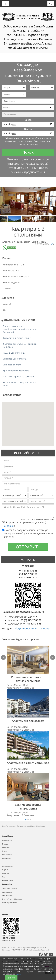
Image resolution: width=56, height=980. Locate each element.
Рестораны (6, 858)
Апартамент (9, 242)
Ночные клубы (8, 880)
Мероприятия (7, 866)
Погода (5, 844)
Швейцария (24, 242)
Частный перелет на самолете (19, 376)
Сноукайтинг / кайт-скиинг (17, 338)
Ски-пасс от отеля (12, 365)
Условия (9, 526)
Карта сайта (15, 961)
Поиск (28, 152)
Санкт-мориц (39, 242)
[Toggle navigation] (51, 4)
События (6, 873)
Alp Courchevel (8, 896)
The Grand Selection (10, 889)
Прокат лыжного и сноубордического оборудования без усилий (20, 329)
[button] (28, 421)
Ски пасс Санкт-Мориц (15, 359)
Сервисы (6, 870)
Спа (4, 877)
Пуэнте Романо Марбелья (12, 899)
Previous (3, 219)
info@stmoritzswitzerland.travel (32, 629)
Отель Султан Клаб (10, 903)
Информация (7, 841)
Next (53, 219)
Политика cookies (28, 961)
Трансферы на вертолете (16, 371)
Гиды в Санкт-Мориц (14, 353)
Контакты (47, 961)
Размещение (7, 855)
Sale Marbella (7, 892)
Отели (5, 851)
